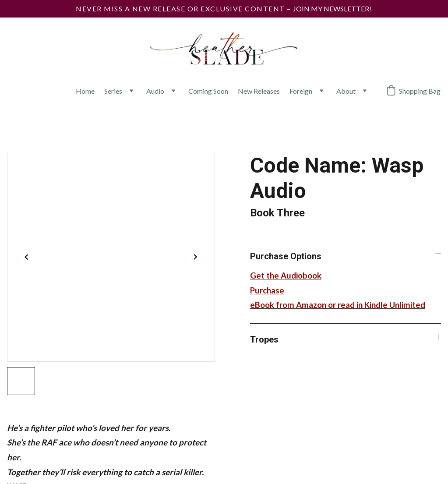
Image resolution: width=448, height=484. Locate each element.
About (346, 91)
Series (113, 91)
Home (85, 91)
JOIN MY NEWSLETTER (331, 9)
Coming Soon (208, 91)
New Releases (259, 91)
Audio (155, 91)
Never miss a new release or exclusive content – (184, 9)
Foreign (301, 91)
